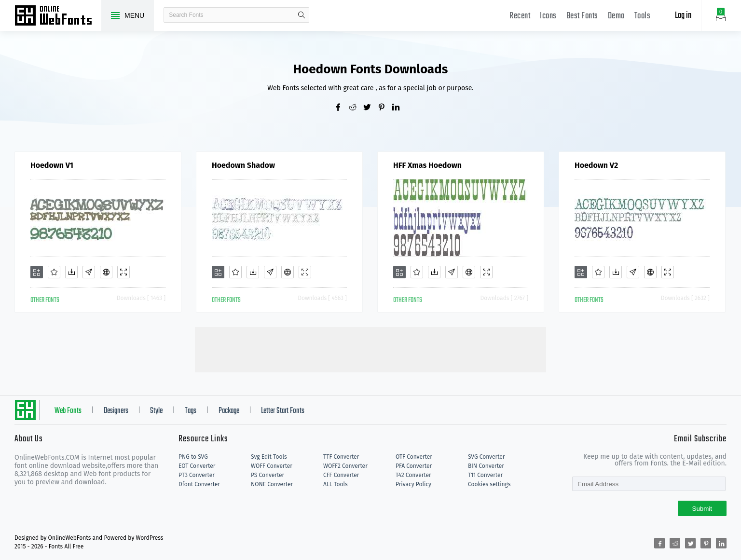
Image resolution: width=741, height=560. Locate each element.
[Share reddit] (356, 108)
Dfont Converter (199, 484)
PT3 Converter (197, 475)
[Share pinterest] (385, 108)
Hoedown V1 (52, 165)
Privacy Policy (413, 484)
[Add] (37, 272)
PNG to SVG (193, 457)
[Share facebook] (342, 108)
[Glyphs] (89, 272)
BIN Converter (486, 466)
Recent (520, 16)
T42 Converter (413, 475)
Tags (191, 411)
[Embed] (106, 272)
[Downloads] (71, 272)
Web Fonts (68, 411)
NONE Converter (272, 484)
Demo (616, 16)
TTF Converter (341, 457)
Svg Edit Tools (269, 457)
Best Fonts (582, 16)
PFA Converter (414, 466)
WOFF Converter (272, 466)
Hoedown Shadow (243, 165)
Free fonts (58, 16)
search (302, 15)
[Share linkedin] (399, 108)
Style (156, 411)
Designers (116, 411)
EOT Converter (197, 466)
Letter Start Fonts (283, 411)
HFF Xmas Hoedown (427, 165)
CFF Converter (341, 475)
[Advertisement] (370, 349)
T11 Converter (485, 475)
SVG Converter (486, 457)
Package (229, 411)
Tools (643, 16)
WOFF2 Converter (345, 466)
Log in (683, 16)
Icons (548, 16)
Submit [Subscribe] (702, 509)
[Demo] (123, 272)
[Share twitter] (370, 108)
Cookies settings (489, 484)
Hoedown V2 (596, 165)
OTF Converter (414, 457)
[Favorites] (54, 272)
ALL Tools (336, 484)
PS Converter (268, 475)
